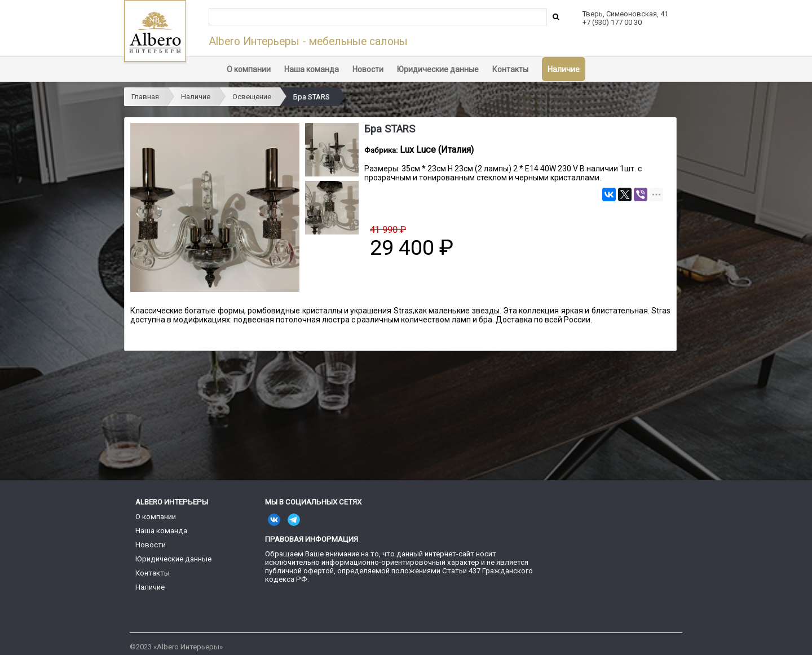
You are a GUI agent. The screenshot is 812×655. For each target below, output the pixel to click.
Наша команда (312, 69)
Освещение (252, 97)
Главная (145, 97)
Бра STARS (312, 97)
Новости (368, 69)
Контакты (510, 69)
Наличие (564, 69)
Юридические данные (438, 69)
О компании (249, 69)
